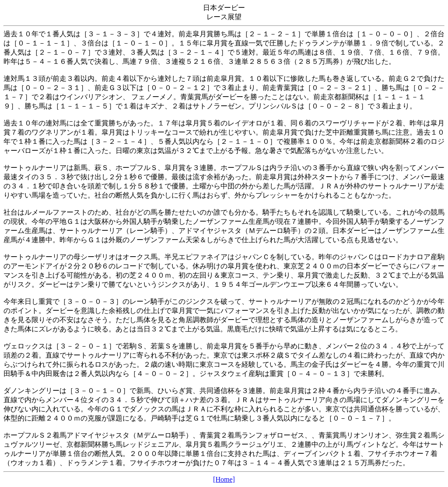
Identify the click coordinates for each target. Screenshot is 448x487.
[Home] (224, 479)
